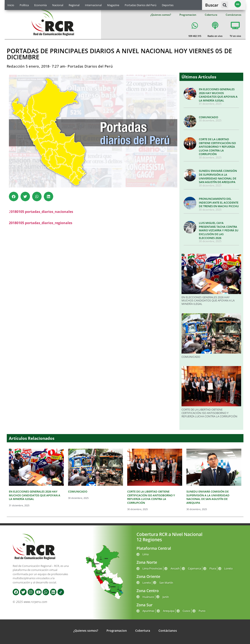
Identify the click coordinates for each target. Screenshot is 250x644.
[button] (225, 5)
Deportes (168, 5)
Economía (40, 5)
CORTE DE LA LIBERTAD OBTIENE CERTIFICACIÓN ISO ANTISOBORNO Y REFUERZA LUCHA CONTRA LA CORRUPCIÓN (217, 147)
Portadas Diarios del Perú (141, 5)
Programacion (188, 15)
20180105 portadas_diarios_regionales (41, 223)
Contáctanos (234, 15)
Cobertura (211, 15)
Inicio (11, 5)
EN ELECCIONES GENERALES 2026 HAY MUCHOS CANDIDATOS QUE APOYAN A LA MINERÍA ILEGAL (218, 95)
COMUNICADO (208, 117)
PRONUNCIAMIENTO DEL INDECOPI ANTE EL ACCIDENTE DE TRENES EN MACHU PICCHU (219, 202)
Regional (74, 5)
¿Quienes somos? (161, 15)
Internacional (93, 5)
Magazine (113, 5)
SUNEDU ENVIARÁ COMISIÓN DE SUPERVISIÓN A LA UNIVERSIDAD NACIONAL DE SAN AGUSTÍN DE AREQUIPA (218, 176)
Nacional (58, 5)
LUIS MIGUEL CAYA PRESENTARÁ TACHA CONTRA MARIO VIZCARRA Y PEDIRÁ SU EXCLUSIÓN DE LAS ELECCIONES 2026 (219, 230)
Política (24, 5)
